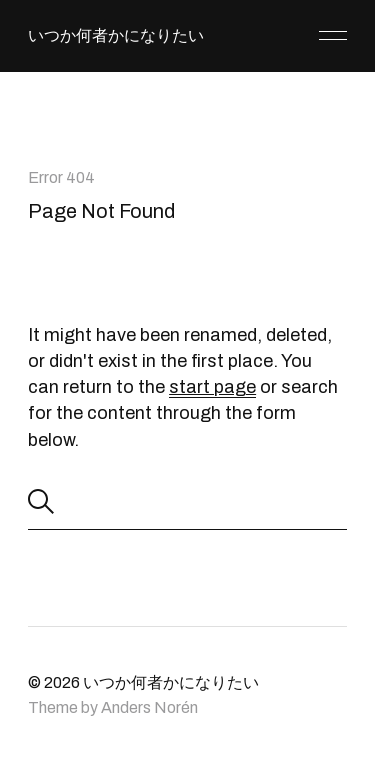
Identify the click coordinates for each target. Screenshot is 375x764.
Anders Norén (149, 707)
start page (212, 387)
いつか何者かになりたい (116, 35)
